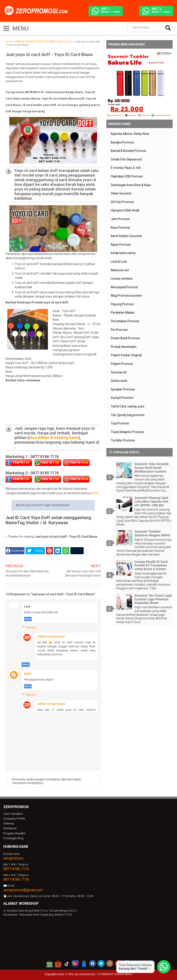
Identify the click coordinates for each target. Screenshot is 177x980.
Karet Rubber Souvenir (126, 236)
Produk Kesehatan (124, 347)
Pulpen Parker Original (126, 355)
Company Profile (14, 819)
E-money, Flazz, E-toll (126, 168)
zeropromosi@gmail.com (23, 889)
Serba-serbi (119, 381)
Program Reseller (14, 833)
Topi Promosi (120, 423)
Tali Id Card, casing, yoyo (128, 406)
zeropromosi (13, 858)
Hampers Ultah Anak (125, 210)
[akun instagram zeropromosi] (110, 963)
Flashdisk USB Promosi (127, 176)
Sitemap (9, 823)
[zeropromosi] (38, 11)
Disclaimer (10, 828)
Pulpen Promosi (122, 364)
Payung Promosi (122, 304)
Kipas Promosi (121, 245)
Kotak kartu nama (123, 253)
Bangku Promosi (122, 142)
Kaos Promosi (120, 228)
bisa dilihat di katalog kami (54, 438)
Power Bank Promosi (125, 338)
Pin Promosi (119, 330)
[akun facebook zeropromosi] (92, 963)
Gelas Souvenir (121, 193)
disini (95, 493)
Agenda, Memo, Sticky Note (130, 134)
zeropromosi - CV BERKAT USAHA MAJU (106, 973)
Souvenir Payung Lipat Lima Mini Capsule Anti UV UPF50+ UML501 (152, 501)
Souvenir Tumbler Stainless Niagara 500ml (152, 533)
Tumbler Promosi (123, 440)
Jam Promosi (120, 219)
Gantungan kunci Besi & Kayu (131, 185)
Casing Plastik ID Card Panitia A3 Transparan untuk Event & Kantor (151, 565)
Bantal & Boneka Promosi (128, 151)
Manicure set (120, 270)
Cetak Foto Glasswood (126, 159)
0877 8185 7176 (16, 879)
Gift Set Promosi (122, 202)
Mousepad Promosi (124, 287)
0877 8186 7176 (16, 868)
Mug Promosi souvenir (126, 296)
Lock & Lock (119, 262)
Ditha (28, 674)
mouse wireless (122, 279)
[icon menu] (6, 28)
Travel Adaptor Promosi (127, 432)
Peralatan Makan (123, 313)
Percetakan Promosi (125, 321)
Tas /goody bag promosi (128, 415)
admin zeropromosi (51, 636)
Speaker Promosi (123, 389)
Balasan (31, 627)
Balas (28, 619)
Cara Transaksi (13, 814)
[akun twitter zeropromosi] (101, 963)
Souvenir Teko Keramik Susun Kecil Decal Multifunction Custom (152, 468)
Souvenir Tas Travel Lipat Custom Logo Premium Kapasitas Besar (153, 599)
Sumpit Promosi (122, 398)
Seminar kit (119, 372)
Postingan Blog (13, 838)
